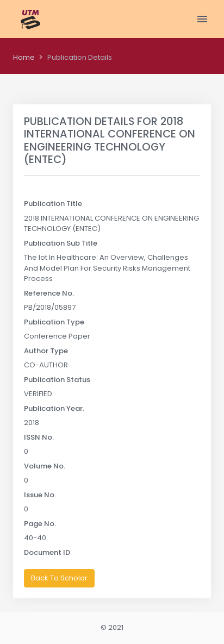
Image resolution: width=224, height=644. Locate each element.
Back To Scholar (59, 578)
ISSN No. (39, 437)
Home (24, 57)
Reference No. (49, 293)
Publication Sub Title (61, 243)
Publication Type (54, 322)
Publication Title (53, 204)
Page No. (40, 524)
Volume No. (45, 466)
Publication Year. (54, 408)
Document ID (47, 552)
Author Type (46, 351)
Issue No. (40, 495)
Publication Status (57, 380)
